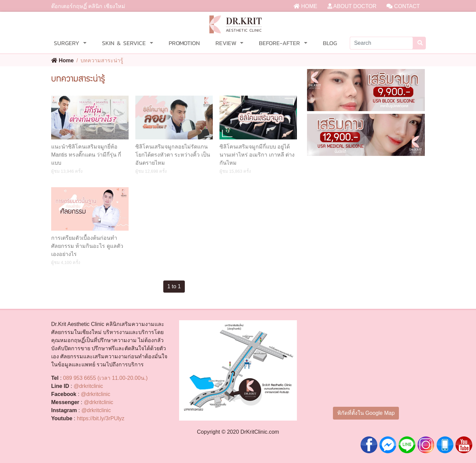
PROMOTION (184, 43)
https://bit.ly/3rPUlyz (100, 418)
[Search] (381, 43)
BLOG (330, 43)
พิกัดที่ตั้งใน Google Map (366, 413)
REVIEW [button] (227, 43)
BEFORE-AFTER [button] (281, 43)
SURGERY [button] (68, 43)
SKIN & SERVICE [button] (125, 43)
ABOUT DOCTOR (352, 6)
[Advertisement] (366, 216)
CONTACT (403, 6)
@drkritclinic (88, 386)
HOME (305, 6)
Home (62, 60)
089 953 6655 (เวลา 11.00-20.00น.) (105, 378)
